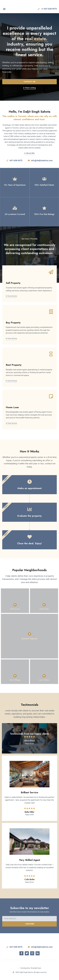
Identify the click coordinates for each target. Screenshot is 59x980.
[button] (4, 9)
